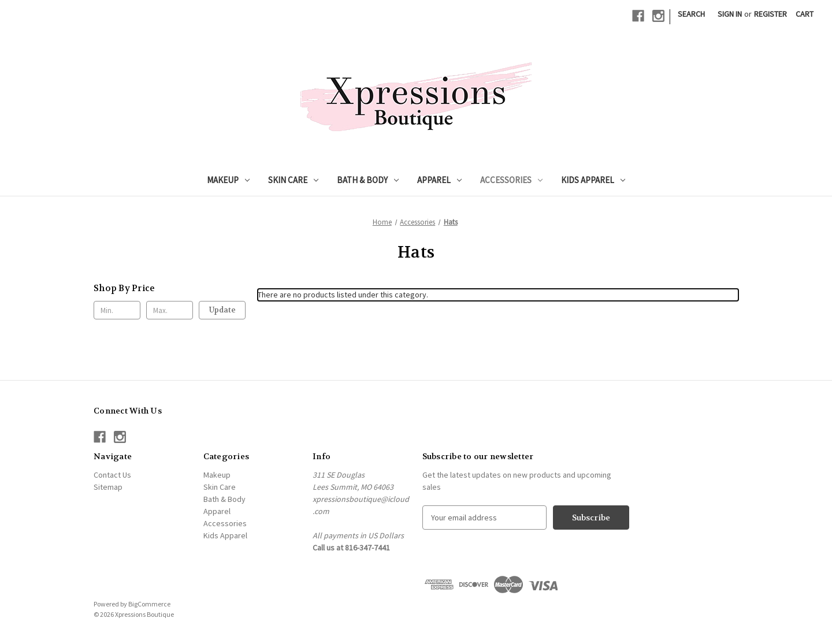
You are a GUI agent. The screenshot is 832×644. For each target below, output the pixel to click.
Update (222, 310)
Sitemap (108, 487)
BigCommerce (149, 604)
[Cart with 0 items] (805, 14)
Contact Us (112, 475)
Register (770, 14)
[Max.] (170, 310)
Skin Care (293, 180)
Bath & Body (368, 180)
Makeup (228, 180)
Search (691, 14)
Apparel (439, 180)
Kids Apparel (593, 180)
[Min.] (117, 310)
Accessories (511, 180)
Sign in (730, 14)
